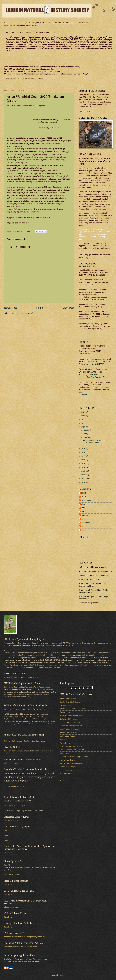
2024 (84, 412)
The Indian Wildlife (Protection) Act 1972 (20, 947)
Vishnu (84, 519)
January (87, 438)
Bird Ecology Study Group (70, 702)
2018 (84, 452)
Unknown (85, 515)
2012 (84, 475)
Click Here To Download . (13, 741)
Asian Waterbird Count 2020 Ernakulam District (94, 442)
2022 (84, 419)
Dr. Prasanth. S (87, 500)
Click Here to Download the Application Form (21, 687)
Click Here (93, 374)
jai (82, 526)
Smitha (84, 511)
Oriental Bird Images (68, 767)
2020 (84, 427)
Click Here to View (11, 821)
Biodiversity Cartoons (68, 698)
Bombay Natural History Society (72, 716)
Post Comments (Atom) (24, 313)
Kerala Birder (65, 743)
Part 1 (6, 830)
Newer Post (10, 308)
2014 (84, 467)
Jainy (83, 508)
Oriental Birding (66, 770)
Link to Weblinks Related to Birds (73, 746)
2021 (84, 423)
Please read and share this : (14, 786)
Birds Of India (65, 712)
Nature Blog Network (68, 760)
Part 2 (6, 835)
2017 (84, 456)
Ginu (83, 504)
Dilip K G (85, 497)
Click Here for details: (12, 875)
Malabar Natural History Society (72, 750)
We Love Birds (65, 774)
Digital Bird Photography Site (71, 726)
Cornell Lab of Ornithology (70, 722)
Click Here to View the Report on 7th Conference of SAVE (24, 709)
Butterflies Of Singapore (69, 719)
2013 (84, 471)
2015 (84, 464)
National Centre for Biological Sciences (75, 757)
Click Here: (69, 645)
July (85, 434)
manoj (83, 530)
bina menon (86, 523)
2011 (84, 478)
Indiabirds (64, 740)
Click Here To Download (13, 751)
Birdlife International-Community (72, 709)
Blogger (63, 975)
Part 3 (6, 840)
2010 (84, 482)
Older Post (68, 308)
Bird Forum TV (65, 705)
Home (40, 308)
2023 (84, 416)
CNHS (84, 493)
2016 (84, 460)
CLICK (36, 677)
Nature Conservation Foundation (72, 763)
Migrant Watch (65, 753)
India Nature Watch (67, 736)
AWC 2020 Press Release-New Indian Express (26, 106)
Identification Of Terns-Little (70, 729)
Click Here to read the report (14, 806)
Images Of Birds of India (69, 733)
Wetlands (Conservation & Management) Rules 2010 (25, 937)
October (87, 430)
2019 (84, 449)
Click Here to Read (11, 763)
